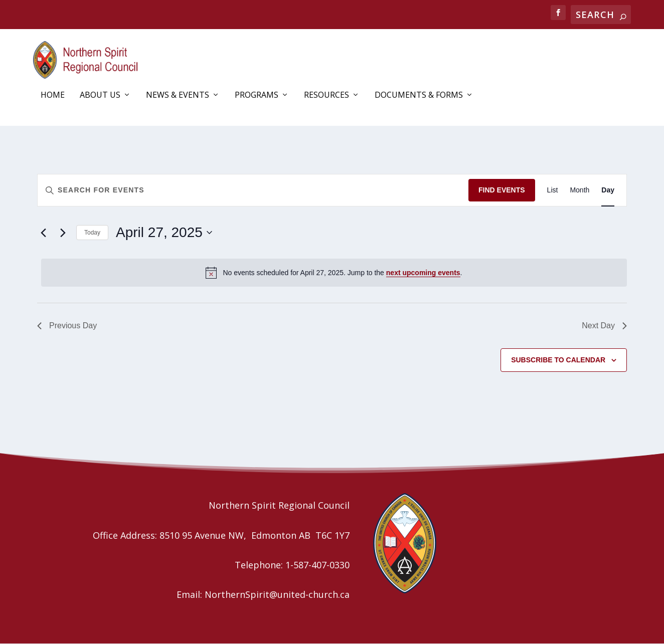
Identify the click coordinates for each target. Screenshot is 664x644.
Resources (326, 96)
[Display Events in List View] (553, 191)
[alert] (334, 273)
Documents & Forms (419, 96)
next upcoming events (423, 273)
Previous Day (67, 326)
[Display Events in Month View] (579, 191)
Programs (257, 96)
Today (92, 233)
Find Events (502, 190)
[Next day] (63, 233)
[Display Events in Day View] (608, 191)
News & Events (178, 96)
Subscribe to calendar (558, 360)
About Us (100, 96)
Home (53, 96)
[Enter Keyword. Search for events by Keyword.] (253, 191)
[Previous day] (43, 233)
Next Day (604, 326)
